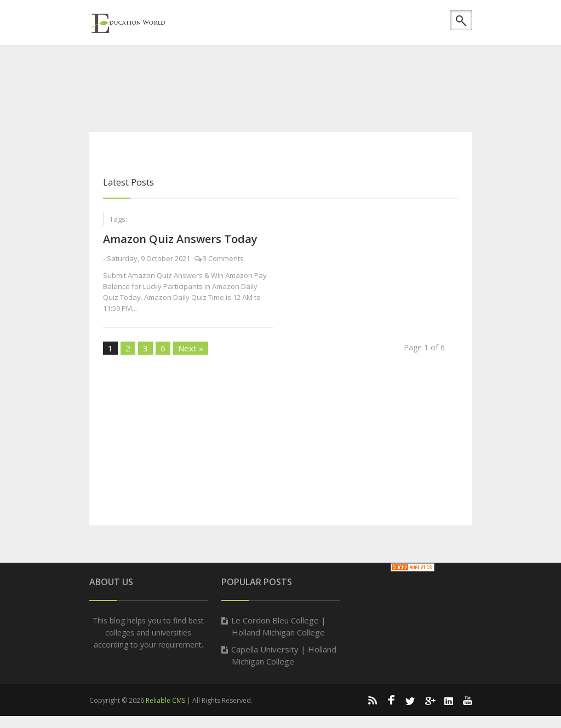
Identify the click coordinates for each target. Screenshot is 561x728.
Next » (191, 348)
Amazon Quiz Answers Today (180, 239)
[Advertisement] (289, 85)
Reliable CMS (165, 700)
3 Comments (223, 258)
